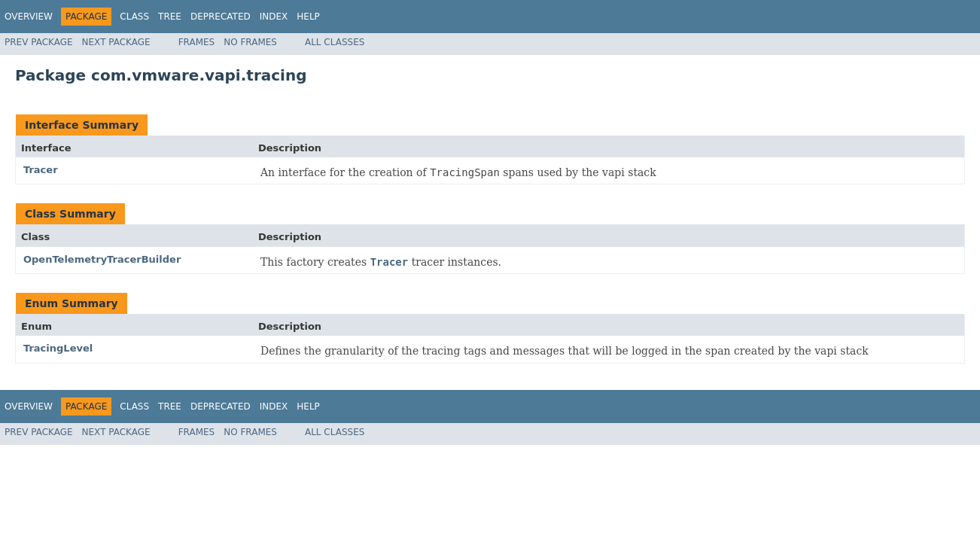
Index (274, 17)
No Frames (250, 42)
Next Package (116, 42)
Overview (29, 17)
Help (308, 17)
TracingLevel (58, 348)
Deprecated (221, 17)
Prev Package (39, 42)
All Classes (335, 42)
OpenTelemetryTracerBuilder (102, 259)
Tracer (41, 170)
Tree (170, 17)
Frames (197, 42)
